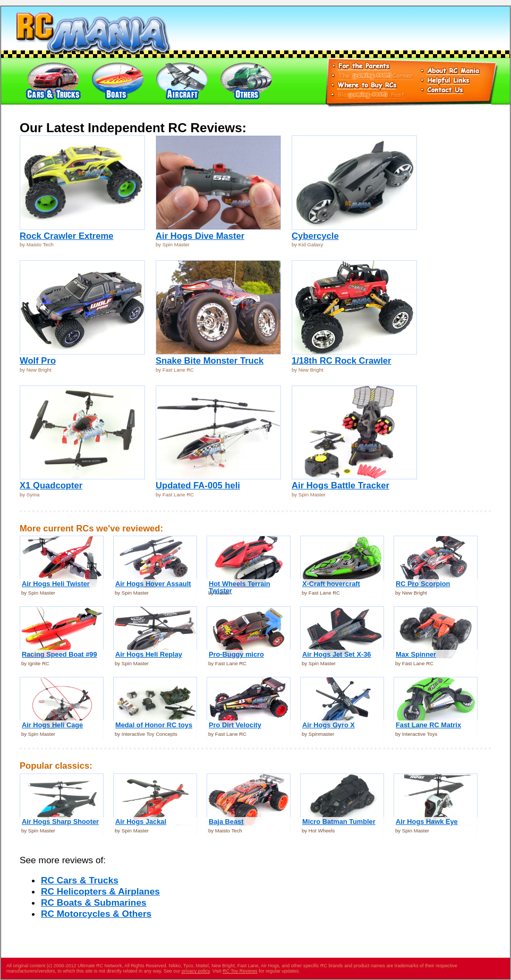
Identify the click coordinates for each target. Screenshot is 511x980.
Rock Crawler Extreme (67, 236)
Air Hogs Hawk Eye (427, 822)
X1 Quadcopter (51, 485)
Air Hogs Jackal (141, 822)
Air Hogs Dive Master (200, 236)
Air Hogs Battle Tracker (340, 485)
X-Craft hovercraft (331, 584)
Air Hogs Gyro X (329, 725)
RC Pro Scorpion (423, 584)
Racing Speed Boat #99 (59, 654)
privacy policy (196, 971)
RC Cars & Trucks (80, 880)
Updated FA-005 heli (198, 485)
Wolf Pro (38, 361)
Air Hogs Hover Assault (153, 584)
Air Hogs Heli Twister (56, 584)
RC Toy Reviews (240, 971)
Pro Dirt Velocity (235, 725)
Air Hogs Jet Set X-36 (337, 654)
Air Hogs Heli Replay (149, 654)
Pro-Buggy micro (236, 654)
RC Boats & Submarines (94, 902)
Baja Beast (226, 822)
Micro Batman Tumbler (339, 822)
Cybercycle (315, 236)
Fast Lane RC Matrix (428, 725)
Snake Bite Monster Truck (210, 361)
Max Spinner (416, 654)
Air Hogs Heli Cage (52, 725)
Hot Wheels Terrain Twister (240, 587)
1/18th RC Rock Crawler (342, 361)
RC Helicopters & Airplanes (100, 891)
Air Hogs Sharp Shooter (60, 822)
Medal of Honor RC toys (154, 725)
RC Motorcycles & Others (96, 914)
